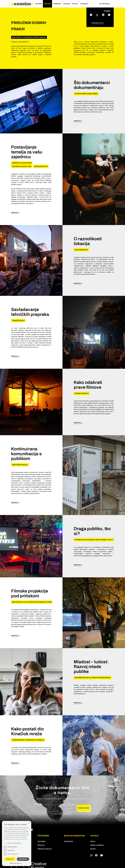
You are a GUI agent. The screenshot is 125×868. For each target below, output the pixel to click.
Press (93, 841)
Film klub (67, 4)
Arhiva (93, 849)
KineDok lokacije (45, 849)
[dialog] (17, 843)
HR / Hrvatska (105, 4)
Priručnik (48, 4)
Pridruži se (57, 4)
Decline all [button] (23, 859)
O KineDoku (84, 4)
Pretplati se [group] (84, 808)
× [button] (29, 823)
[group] (50, 807)
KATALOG (41, 845)
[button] (17, 863)
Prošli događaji (97, 845)
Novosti (75, 4)
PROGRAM (38, 4)
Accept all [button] (10, 859)
